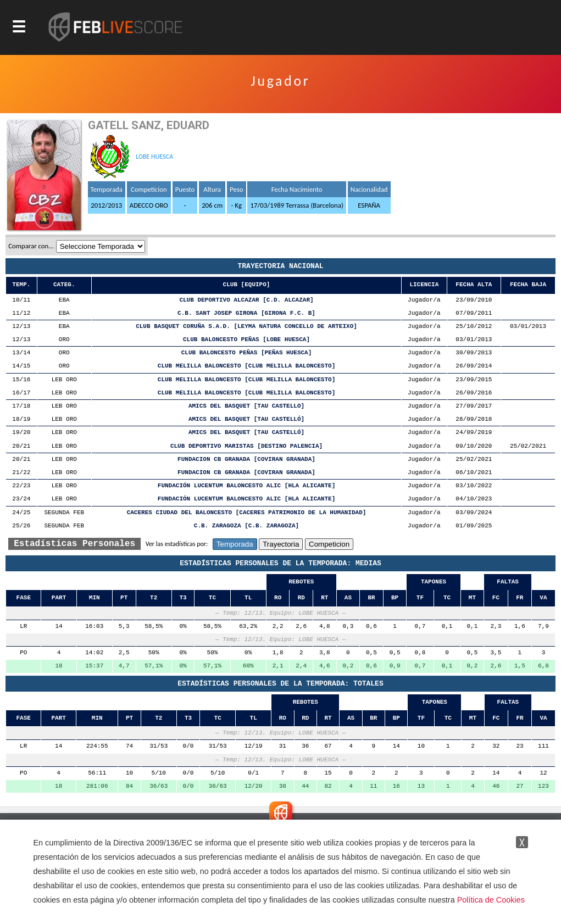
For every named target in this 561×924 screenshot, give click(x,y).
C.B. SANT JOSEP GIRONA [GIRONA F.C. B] (246, 313)
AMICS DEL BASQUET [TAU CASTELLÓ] (246, 419)
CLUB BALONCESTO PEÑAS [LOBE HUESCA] (246, 340)
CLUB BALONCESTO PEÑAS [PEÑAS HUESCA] (247, 353)
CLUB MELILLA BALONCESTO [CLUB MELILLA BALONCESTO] (246, 366)
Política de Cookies (491, 900)
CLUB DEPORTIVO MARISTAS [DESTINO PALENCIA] (246, 446)
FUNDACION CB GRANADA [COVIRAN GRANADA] (246, 460)
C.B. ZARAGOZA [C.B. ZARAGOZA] (246, 526)
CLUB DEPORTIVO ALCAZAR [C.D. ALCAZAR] (246, 300)
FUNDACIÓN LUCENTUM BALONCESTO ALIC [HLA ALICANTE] (246, 486)
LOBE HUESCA (154, 157)
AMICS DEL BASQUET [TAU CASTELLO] (246, 406)
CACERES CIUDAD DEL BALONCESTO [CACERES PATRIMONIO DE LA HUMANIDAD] (247, 513)
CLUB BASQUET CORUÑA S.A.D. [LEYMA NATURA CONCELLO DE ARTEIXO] (246, 327)
